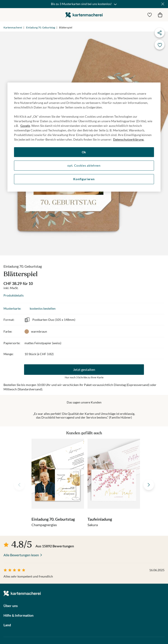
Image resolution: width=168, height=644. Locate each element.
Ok (84, 152)
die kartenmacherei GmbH (84, 15)
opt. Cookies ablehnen (84, 166)
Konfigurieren (84, 179)
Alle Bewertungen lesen (21, 555)
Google (25, 126)
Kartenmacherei (13, 27)
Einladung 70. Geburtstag (41, 27)
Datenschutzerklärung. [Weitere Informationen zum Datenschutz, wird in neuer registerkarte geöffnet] (129, 139)
